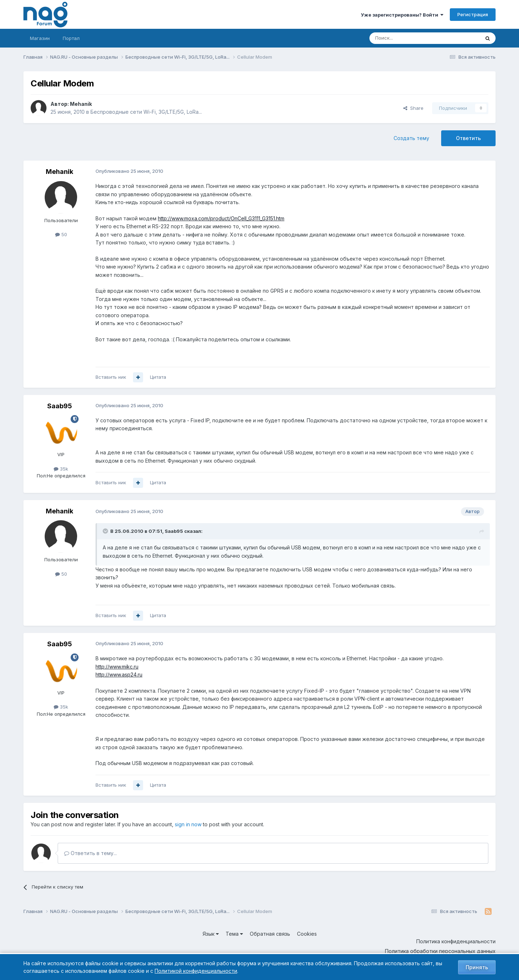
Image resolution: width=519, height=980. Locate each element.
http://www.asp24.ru (119, 675)
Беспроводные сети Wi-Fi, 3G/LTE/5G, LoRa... (146, 112)
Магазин (40, 38)
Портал (71, 38)
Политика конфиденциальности (456, 941)
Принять (477, 967)
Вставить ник (111, 377)
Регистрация (473, 14)
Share (413, 108)
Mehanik (81, 104)
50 (61, 234)
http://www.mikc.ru (117, 667)
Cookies (307, 934)
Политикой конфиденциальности (196, 971)
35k (61, 469)
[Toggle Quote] (106, 531)
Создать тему (411, 138)
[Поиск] (405, 38)
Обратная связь (270, 934)
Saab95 (60, 406)
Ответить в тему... (90, 853)
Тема (234, 934)
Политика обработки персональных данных (440, 951)
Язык (211, 934)
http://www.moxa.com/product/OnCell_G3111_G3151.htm (221, 218)
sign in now (188, 824)
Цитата (158, 377)
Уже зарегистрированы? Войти (402, 15)
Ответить (468, 138)
